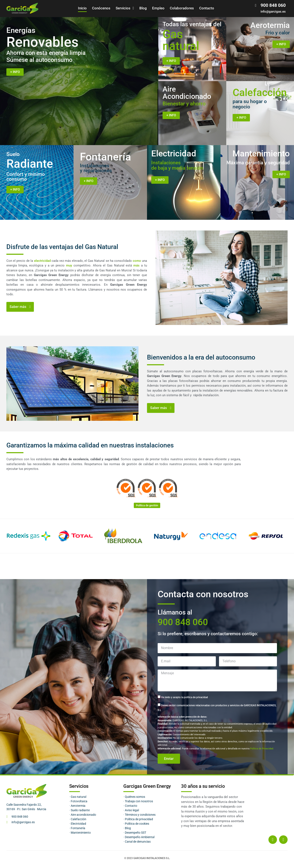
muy (69, 265)
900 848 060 (183, 622)
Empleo (158, 8)
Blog (143, 8)
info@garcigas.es (273, 12)
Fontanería (105, 157)
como (137, 261)
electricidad (42, 261)
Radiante (30, 161)
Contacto (207, 8)
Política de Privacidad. (262, 749)
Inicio (82, 8)
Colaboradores (182, 8)
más (136, 265)
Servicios (125, 8)
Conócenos (101, 8)
